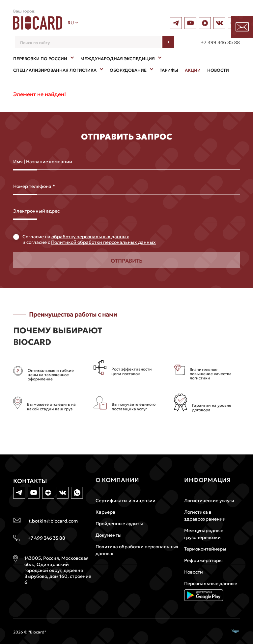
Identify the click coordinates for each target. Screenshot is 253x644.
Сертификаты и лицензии (126, 501)
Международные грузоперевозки (204, 534)
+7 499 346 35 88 (220, 42)
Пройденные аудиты (119, 524)
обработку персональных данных (90, 237)
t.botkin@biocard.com (53, 521)
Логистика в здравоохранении (205, 515)
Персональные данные (211, 583)
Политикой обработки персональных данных (103, 242)
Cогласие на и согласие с (89, 240)
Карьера (105, 512)
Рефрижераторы (203, 560)
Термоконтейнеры (205, 549)
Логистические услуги (209, 501)
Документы (109, 535)
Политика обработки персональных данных (137, 550)
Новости (194, 572)
